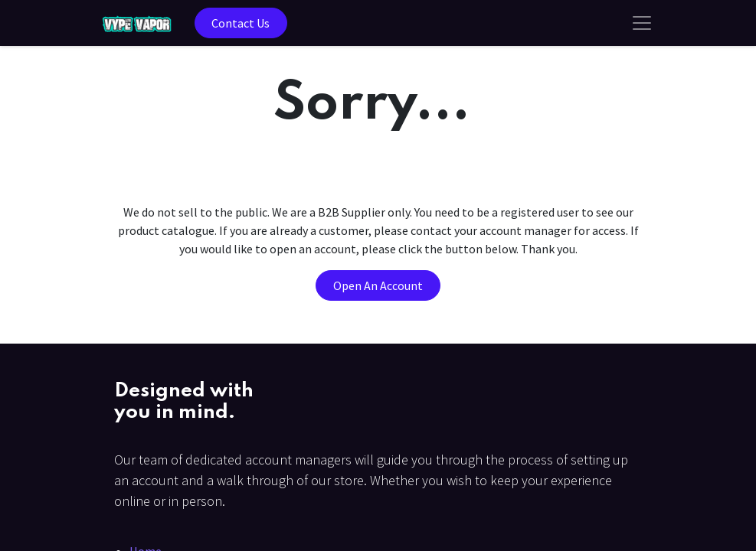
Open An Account (378, 285)
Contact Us (241, 23)
